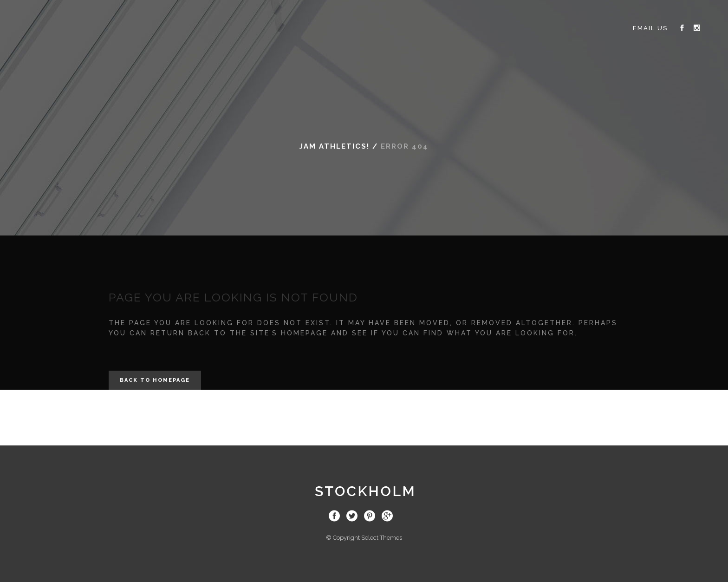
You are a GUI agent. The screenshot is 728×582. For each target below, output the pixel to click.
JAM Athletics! (335, 146)
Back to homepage (155, 380)
